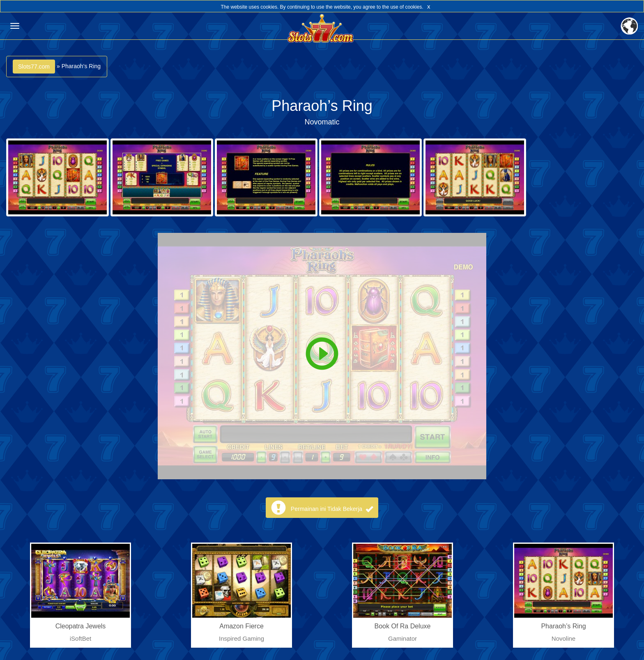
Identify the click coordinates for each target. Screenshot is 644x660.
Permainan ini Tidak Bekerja (332, 509)
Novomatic (322, 122)
